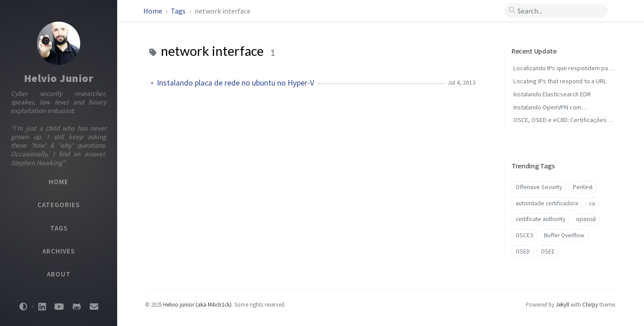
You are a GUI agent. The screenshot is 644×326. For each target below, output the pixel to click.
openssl (586, 219)
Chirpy (590, 304)
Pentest (583, 187)
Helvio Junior (59, 78)
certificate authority (540, 219)
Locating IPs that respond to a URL (560, 81)
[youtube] (59, 307)
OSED (523, 251)
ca (592, 203)
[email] (94, 307)
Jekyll (562, 304)
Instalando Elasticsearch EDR (552, 94)
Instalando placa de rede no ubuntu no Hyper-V (235, 83)
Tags (179, 11)
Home (153, 11)
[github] (77, 307)
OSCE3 (524, 235)
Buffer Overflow (564, 235)
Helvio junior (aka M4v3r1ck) (197, 304)
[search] (556, 11)
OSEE (548, 251)
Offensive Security (539, 187)
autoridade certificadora (547, 203)
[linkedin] (42, 307)
